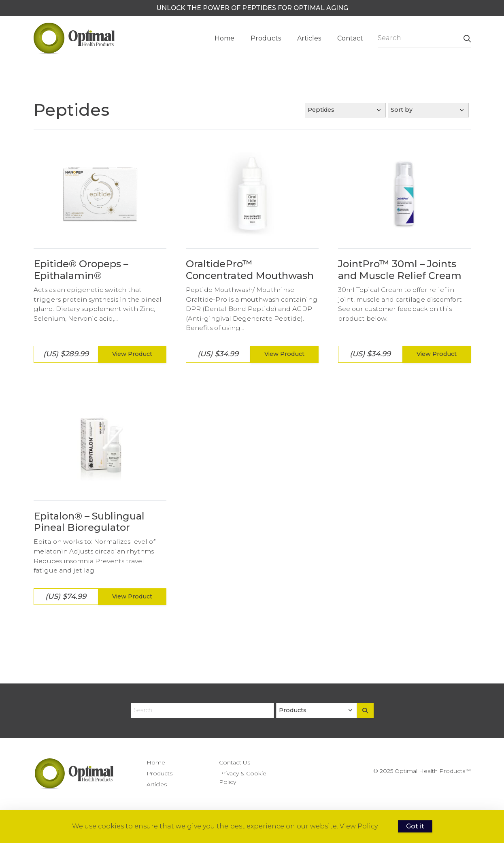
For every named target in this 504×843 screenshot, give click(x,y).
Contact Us (235, 762)
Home (224, 38)
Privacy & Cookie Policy (243, 778)
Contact (350, 38)
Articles (309, 38)
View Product (132, 354)
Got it (415, 826)
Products (266, 38)
